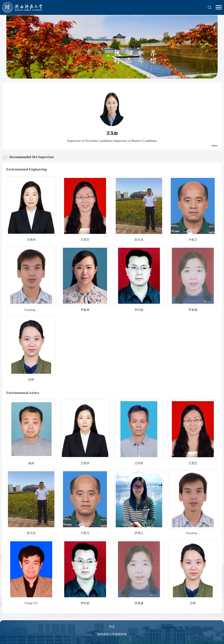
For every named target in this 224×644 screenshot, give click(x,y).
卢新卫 (193, 240)
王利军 (139, 463)
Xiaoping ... (31, 310)
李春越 (193, 310)
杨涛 (31, 463)
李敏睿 (85, 310)
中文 (112, 627)
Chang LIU (31, 603)
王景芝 (85, 240)
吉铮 (31, 380)
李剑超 (139, 310)
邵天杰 (139, 240)
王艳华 (31, 240)
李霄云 (139, 533)
